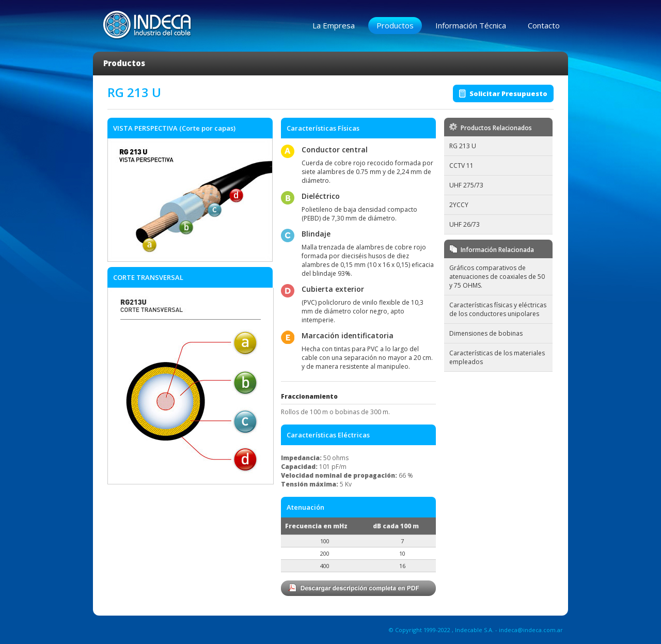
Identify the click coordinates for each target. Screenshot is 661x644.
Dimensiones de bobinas (486, 333)
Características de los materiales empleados (497, 357)
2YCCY (459, 205)
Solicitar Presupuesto (508, 93)
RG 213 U (463, 146)
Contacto (544, 25)
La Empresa (334, 25)
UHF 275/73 (466, 185)
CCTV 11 (461, 166)
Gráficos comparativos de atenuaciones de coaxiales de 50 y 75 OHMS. (497, 277)
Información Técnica (471, 25)
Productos (395, 25)
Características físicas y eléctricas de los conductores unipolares (498, 309)
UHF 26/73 (465, 224)
